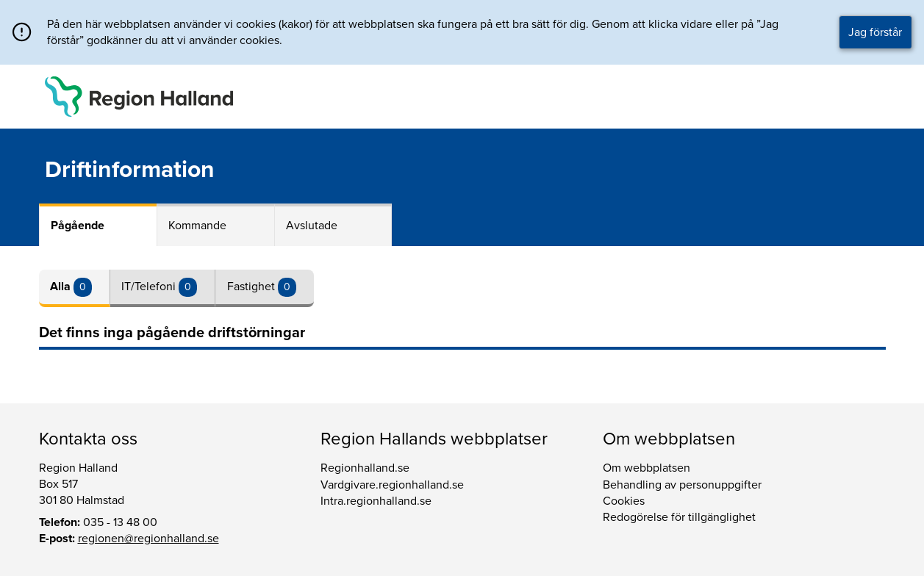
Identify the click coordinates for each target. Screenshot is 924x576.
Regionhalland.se (365, 468)
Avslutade (312, 226)
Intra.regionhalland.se (376, 501)
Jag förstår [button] (875, 32)
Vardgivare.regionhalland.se (392, 485)
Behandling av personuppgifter (682, 485)
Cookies (624, 501)
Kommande (197, 226)
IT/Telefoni (150, 287)
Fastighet (253, 287)
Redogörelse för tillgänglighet (679, 517)
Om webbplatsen (647, 468)
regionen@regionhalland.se (148, 539)
